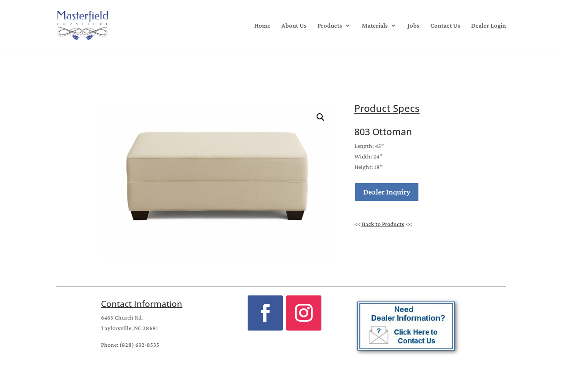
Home (262, 26)
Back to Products (383, 224)
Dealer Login (488, 26)
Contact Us (445, 26)
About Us (294, 26)
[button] (321, 117)
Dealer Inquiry (387, 192)
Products (330, 26)
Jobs (413, 26)
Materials (375, 26)
